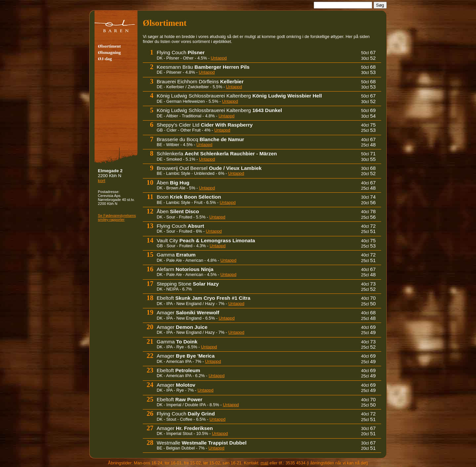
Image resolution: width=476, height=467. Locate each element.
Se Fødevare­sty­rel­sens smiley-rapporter (117, 217)
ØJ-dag (105, 59)
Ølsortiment (109, 46)
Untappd (219, 58)
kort (101, 181)
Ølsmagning (109, 52)
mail (264, 463)
